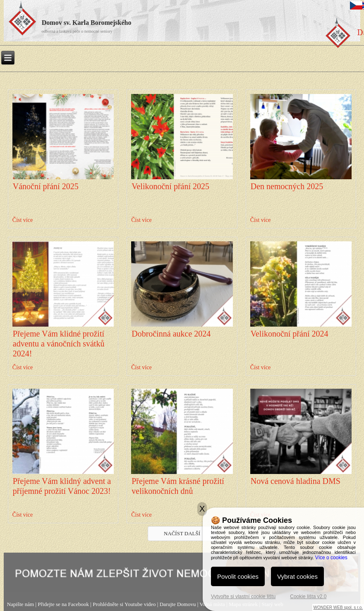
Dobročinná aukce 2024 (171, 334)
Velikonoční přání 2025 (170, 186)
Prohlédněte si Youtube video (124, 604)
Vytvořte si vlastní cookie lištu (243, 597)
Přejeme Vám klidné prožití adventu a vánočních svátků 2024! (59, 344)
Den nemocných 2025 (287, 186)
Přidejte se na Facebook (63, 604)
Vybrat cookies (297, 576)
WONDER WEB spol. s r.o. (338, 607)
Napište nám (20, 604)
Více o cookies (331, 558)
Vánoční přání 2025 (46, 186)
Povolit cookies (238, 576)
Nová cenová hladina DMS (296, 481)
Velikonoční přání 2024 (290, 334)
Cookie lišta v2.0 (308, 597)
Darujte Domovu (178, 604)
